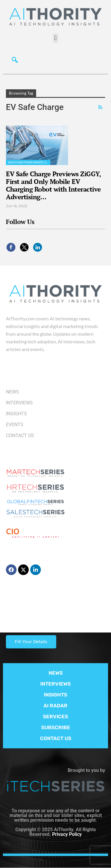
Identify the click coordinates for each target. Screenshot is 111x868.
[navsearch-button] (13, 59)
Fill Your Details (31, 642)
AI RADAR (55, 706)
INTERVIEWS (55, 684)
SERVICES (55, 717)
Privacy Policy (67, 834)
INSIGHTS (55, 695)
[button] (55, 38)
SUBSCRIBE (56, 727)
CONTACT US (56, 738)
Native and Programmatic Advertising (29, 162)
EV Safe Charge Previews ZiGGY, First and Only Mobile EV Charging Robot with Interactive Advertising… (53, 185)
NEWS (56, 673)
